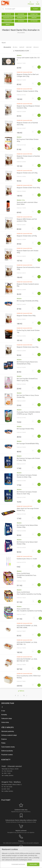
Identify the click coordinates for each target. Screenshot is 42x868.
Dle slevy (15, 47)
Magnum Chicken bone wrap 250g (28, 347)
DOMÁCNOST (8, 21)
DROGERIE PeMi (8, 703)
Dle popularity (7, 47)
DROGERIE (21, 14)
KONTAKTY (6, 760)
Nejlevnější (29, 47)
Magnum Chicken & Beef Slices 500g (28, 188)
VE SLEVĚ (8, 14)
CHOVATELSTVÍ (8, 18)
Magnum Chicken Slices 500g (26, 316)
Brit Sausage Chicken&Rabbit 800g (28, 444)
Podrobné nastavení (18, 864)
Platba (3, 743)
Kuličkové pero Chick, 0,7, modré (27, 559)
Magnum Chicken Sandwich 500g (27, 91)
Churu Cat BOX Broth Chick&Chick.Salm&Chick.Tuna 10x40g (26, 575)
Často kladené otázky (8, 747)
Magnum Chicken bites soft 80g (27, 236)
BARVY (8, 24)
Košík (38, 3)
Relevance (36, 47)
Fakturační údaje (7, 719)
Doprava (4, 739)
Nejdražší (22, 47)
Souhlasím (33, 864)
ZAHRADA (21, 21)
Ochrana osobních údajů (9, 735)
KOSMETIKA (34, 14)
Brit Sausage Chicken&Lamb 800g (27, 301)
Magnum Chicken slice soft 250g (27, 173)
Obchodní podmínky (8, 731)
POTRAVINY (34, 21)
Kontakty (4, 715)
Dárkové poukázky (7, 751)
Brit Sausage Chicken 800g (25, 429)
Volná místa (5, 722)
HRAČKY (34, 18)
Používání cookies (7, 755)
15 (24, 696)
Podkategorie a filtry (21, 51)
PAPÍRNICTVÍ (21, 18)
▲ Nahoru (21, 691)
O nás (3, 711)
